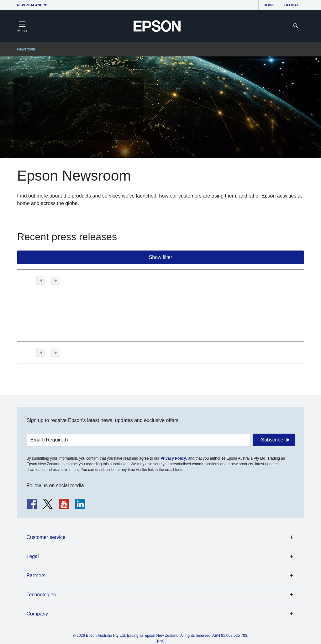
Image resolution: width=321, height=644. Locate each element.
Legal (33, 556)
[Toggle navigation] (22, 26)
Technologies (41, 595)
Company (37, 614)
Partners (36, 575)
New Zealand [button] (30, 5)
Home (269, 5)
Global (292, 5)
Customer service (46, 537)
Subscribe (272, 440)
